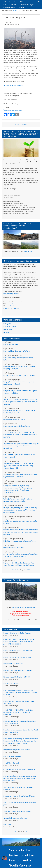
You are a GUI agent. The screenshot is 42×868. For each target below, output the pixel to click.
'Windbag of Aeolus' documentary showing (17, 811)
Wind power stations (10, 327)
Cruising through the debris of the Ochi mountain (20, 770)
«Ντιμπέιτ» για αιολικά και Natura (14, 419)
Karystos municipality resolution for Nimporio (18, 670)
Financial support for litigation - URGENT (17, 677)
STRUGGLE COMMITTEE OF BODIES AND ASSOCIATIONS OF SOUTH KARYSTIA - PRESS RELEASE (20, 692)
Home (15, 11)
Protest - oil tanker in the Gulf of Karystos (17, 633)
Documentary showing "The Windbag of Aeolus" (19, 796)
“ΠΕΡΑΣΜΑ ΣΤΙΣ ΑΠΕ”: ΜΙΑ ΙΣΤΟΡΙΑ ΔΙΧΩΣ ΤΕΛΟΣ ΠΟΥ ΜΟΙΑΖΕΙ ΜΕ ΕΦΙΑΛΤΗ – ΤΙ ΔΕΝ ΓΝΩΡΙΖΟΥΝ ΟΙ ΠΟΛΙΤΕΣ (21, 532)
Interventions (8, 329)
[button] (39, 2)
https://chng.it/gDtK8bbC (11, 294)
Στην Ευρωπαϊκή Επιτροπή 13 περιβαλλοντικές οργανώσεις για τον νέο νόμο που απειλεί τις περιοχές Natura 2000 (19, 466)
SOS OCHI (7, 825)
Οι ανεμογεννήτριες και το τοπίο (14, 548)
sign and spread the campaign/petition (23, 608)
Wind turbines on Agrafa (11, 684)
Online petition (28, 251)
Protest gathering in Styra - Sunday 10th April (18, 651)
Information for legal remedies (13, 664)
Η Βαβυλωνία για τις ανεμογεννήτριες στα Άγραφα (20, 541)
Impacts (6, 332)
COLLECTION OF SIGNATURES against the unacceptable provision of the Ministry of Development (18, 712)
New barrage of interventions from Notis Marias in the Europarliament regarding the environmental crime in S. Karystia (20, 778)
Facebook (13, 306)
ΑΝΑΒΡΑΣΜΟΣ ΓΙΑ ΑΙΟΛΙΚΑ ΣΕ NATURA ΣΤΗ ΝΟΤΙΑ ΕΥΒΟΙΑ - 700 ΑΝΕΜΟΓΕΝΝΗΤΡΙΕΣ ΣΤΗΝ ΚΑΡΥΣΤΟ (20, 435)
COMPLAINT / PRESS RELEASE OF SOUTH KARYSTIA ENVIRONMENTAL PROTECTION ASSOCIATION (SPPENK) (19, 642)
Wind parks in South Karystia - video (15, 818)
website (11, 304)
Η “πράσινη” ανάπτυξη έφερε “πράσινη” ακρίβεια (19, 375)
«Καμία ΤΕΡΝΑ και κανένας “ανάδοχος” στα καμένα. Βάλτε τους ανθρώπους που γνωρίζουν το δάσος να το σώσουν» (21, 402)
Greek (17, 125)
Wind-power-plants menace (13, 110)
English (24, 125)
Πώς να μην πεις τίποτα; (12, 344)
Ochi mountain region (27, 5)
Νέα (14, 2)
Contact (21, 8)
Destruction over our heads (12, 756)
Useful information (9, 8)
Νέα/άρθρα (7, 324)
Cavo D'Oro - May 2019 (11, 763)
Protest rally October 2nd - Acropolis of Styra (18, 657)
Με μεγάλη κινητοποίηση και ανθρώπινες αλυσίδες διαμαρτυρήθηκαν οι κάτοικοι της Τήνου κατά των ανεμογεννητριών (20, 510)
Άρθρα (21, 2)
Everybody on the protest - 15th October (17, 750)
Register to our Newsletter (12, 308)
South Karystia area (10, 5)
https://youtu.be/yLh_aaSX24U (13, 85)
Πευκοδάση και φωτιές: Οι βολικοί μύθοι (17, 426)
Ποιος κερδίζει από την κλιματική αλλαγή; (17, 351)
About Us (7, 2)
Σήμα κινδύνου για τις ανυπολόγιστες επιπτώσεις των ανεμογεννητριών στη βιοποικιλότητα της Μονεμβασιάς (21, 446)
